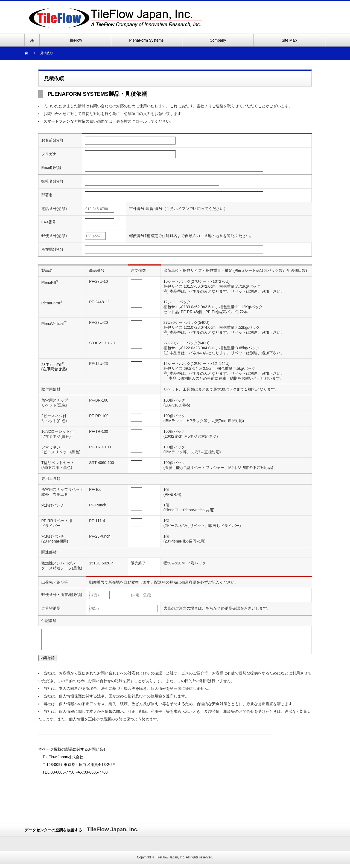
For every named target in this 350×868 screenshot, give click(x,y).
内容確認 (48, 662)
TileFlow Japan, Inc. (171, 861)
